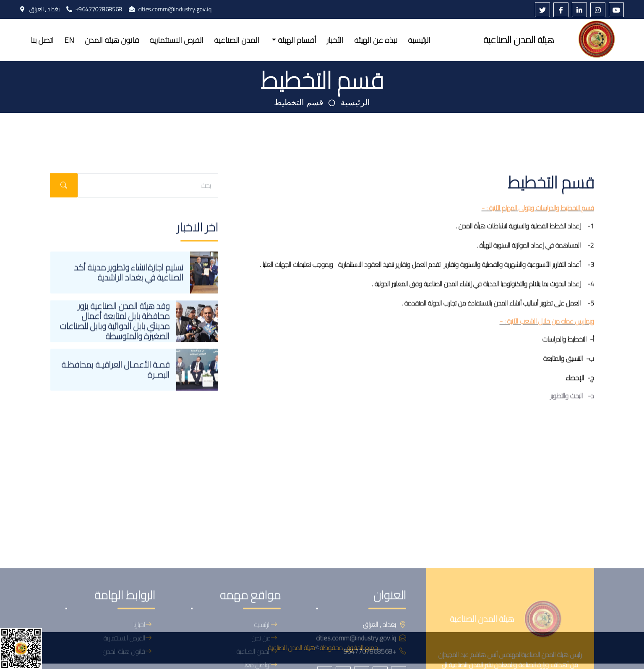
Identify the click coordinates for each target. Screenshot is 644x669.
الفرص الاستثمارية (176, 40)
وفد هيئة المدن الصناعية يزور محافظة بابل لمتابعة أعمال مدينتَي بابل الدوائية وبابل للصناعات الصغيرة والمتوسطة (115, 357)
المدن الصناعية (237, 40)
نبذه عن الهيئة (376, 40)
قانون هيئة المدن (112, 40)
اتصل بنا (42, 40)
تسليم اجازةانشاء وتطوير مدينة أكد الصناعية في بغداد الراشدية (129, 308)
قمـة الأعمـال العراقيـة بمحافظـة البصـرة (115, 405)
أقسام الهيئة (296, 40)
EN (69, 40)
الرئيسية (419, 40)
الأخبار (335, 40)
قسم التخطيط (299, 103)
